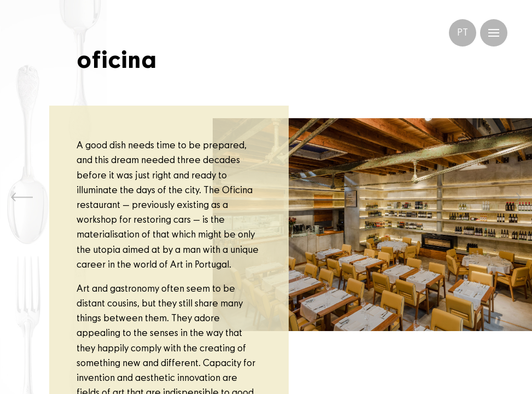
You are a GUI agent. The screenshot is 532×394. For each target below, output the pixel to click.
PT (463, 33)
